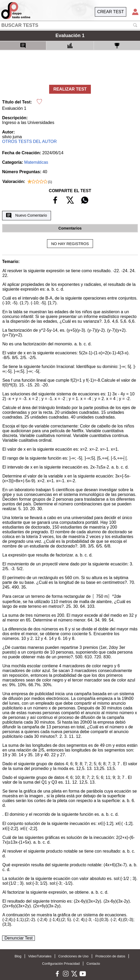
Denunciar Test (18, 938)
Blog (18, 956)
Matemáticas (36, 162)
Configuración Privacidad (61, 964)
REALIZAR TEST (70, 89)
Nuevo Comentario (26, 216)
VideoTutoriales (40, 956)
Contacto (93, 964)
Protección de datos (110, 956)
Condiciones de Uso (74, 956)
